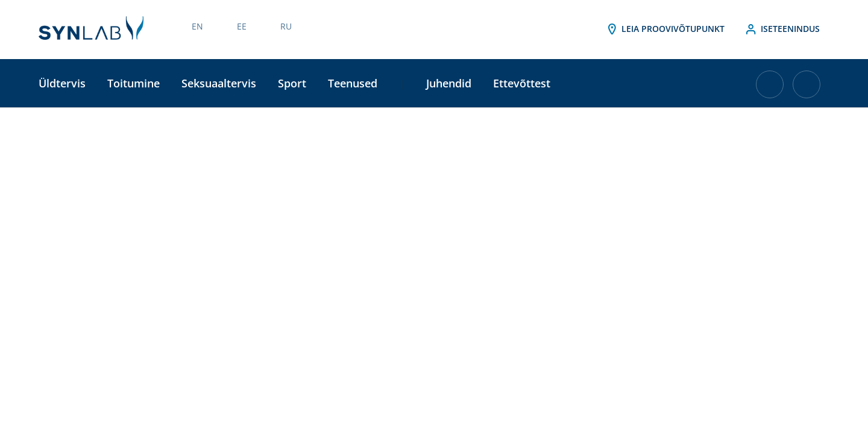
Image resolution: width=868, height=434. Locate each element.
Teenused (353, 83)
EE (242, 26)
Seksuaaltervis (219, 83)
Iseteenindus (782, 30)
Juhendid (449, 83)
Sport (292, 83)
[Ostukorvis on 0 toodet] (770, 89)
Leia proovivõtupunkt (665, 30)
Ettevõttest (522, 83)
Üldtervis (62, 83)
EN (197, 26)
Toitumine (134, 83)
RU (286, 26)
